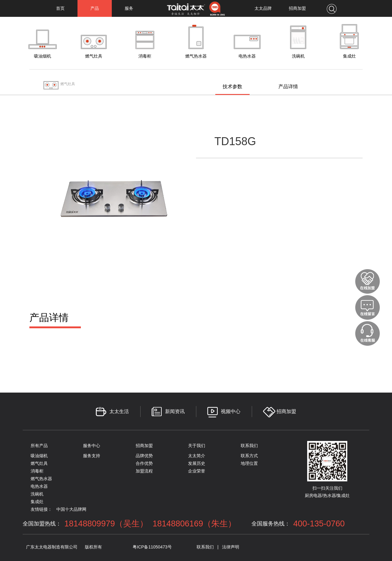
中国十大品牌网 (71, 509)
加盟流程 (144, 471)
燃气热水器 (41, 479)
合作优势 (144, 463)
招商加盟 (297, 8)
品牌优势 (144, 456)
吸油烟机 (39, 456)
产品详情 (288, 87)
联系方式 (249, 456)
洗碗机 (37, 494)
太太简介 (197, 456)
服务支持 (92, 456)
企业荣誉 (197, 471)
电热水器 (39, 486)
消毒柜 (37, 471)
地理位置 (249, 463)
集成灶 (37, 502)
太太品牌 (263, 8)
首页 (60, 8)
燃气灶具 (39, 463)
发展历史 (197, 463)
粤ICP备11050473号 (152, 547)
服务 (129, 8)
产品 (95, 8)
